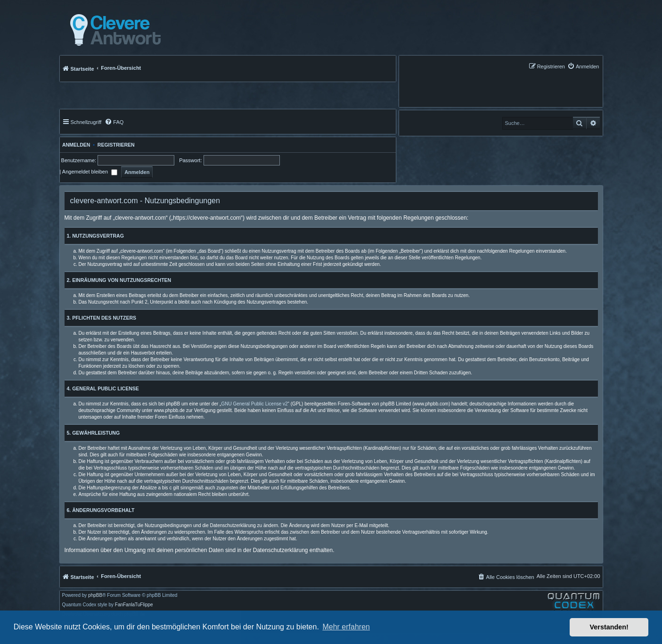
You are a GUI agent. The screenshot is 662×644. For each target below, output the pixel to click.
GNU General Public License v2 (254, 404)
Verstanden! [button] (609, 627)
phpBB (95, 595)
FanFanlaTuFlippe (134, 605)
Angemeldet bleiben (90, 172)
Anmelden (75, 145)
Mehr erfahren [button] (346, 627)
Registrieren (116, 145)
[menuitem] (583, 66)
